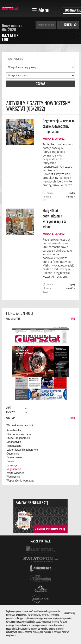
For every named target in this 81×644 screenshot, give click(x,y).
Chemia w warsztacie (19, 434)
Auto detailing (14, 430)
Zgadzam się (69, 613)
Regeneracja (14, 469)
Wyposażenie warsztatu (20, 480)
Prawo (10, 461)
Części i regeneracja (18, 438)
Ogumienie (13, 453)
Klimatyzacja (14, 446)
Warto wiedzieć (15, 473)
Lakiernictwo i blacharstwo (22, 450)
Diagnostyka (14, 442)
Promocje (12, 465)
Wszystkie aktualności (20, 425)
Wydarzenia (13, 477)
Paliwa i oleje (14, 457)
